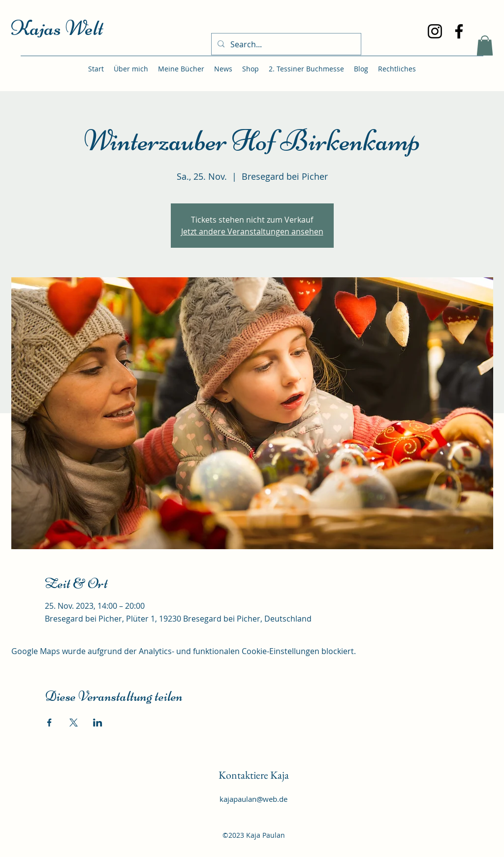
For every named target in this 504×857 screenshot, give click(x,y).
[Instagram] (435, 31)
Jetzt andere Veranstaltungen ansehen (252, 231)
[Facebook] (459, 31)
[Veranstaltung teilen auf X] (74, 723)
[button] (485, 46)
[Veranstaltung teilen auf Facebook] (49, 723)
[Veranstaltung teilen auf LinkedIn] (98, 723)
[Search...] (285, 44)
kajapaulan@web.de (253, 799)
